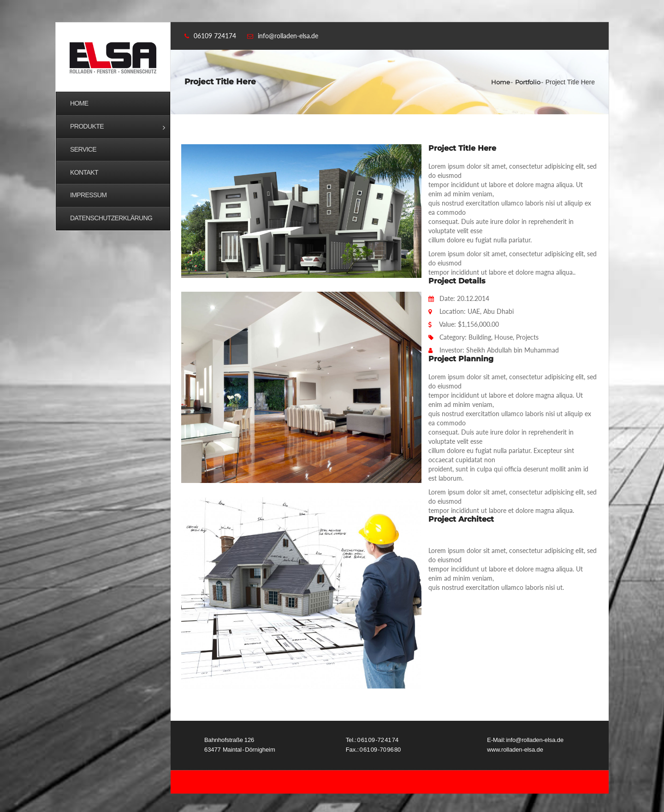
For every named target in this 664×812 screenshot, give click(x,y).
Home (501, 82)
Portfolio (528, 82)
